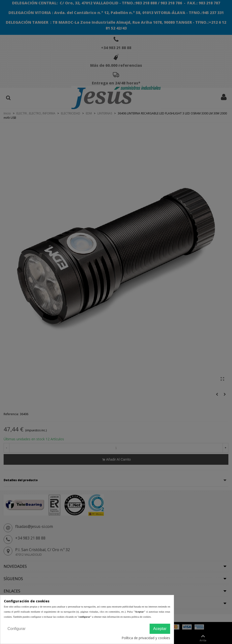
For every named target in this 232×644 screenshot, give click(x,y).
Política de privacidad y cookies (146, 638)
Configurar (17, 629)
